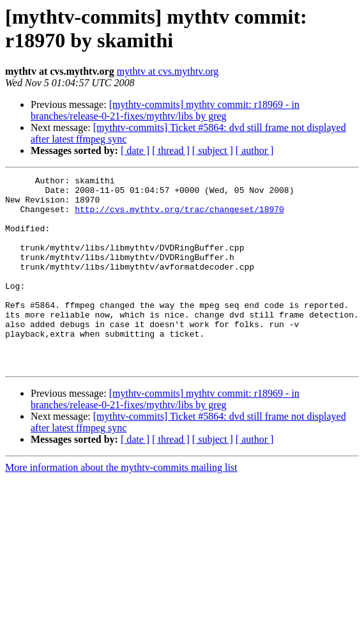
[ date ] (135, 150)
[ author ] (255, 150)
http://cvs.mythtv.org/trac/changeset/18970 (179, 217)
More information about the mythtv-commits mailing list (121, 506)
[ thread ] (171, 150)
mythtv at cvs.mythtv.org (168, 71)
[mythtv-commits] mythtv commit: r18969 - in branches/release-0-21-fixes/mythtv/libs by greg (165, 110)
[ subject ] (213, 150)
